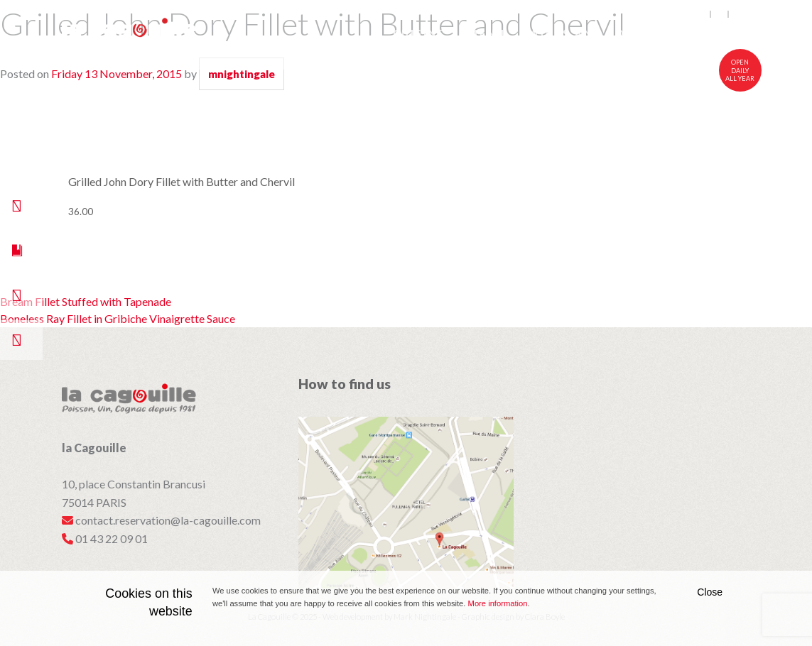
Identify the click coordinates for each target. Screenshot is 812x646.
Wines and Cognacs (599, 33)
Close (710, 592)
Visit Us (721, 33)
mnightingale (242, 74)
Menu (487, 33)
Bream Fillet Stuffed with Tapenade (86, 301)
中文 (740, 14)
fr (720, 14)
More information (498, 603)
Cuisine (419, 33)
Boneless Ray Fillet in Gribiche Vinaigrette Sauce (118, 318)
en (702, 14)
